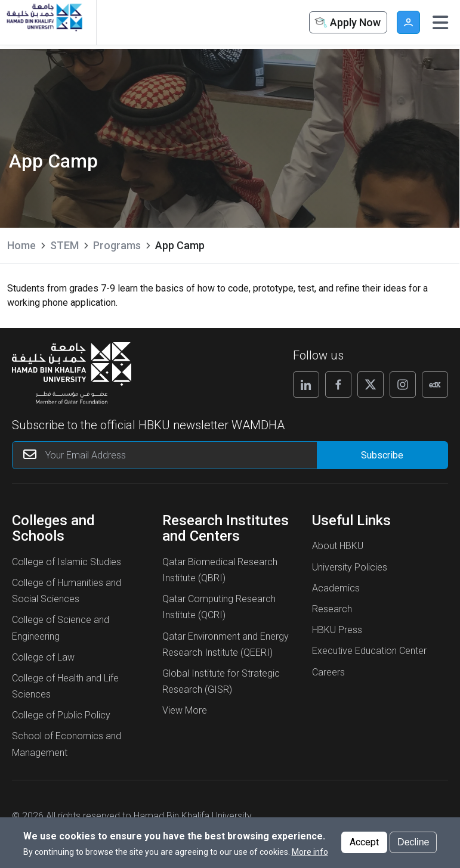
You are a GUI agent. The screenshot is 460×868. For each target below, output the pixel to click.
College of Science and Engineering (61, 628)
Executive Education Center (369, 651)
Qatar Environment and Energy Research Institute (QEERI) (226, 644)
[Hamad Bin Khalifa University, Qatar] (44, 22)
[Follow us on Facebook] (338, 385)
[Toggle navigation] (440, 23)
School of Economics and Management (67, 744)
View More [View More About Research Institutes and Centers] (185, 710)
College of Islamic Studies (67, 562)
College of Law (43, 657)
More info (310, 855)
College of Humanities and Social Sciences (67, 591)
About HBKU (338, 546)
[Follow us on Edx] (435, 385)
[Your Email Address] (187, 455)
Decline (413, 846)
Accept (364, 846)
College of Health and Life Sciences (65, 686)
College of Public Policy (61, 715)
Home (21, 245)
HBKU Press (337, 630)
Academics (336, 588)
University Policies (350, 567)
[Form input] (382, 455)
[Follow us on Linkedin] (306, 385)
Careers (328, 672)
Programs (117, 245)
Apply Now (347, 23)
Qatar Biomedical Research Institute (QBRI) (220, 570)
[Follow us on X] (371, 385)
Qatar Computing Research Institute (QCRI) (219, 607)
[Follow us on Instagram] (403, 385)
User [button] (408, 22)
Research (332, 609)
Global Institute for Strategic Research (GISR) (221, 681)
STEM (64, 245)
